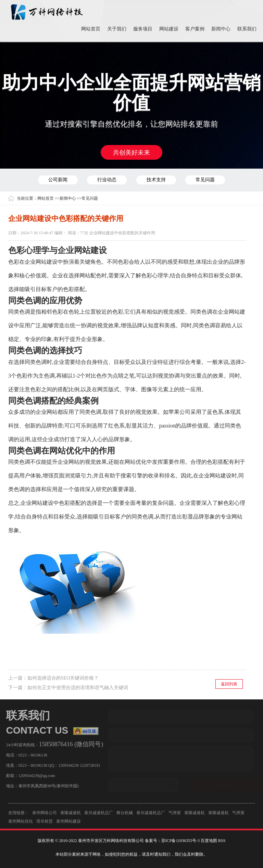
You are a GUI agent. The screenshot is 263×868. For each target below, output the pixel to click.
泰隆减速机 (71, 814)
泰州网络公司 (45, 814)
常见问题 (205, 180)
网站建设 (169, 29)
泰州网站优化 (21, 823)
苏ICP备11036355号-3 (180, 841)
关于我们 (117, 29)
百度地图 (209, 841)
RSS (222, 841)
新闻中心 (221, 29)
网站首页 (91, 29)
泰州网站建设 (68, 823)
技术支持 (156, 180)
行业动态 (107, 180)
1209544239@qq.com (35, 776)
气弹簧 (175, 814)
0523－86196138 (31, 755)
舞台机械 (125, 814)
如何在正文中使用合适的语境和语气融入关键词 (78, 688)
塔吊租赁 (45, 823)
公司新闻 (58, 180)
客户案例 (195, 29)
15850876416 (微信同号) (70, 744)
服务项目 (143, 29)
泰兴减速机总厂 (99, 814)
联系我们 (247, 29)
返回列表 (229, 684)
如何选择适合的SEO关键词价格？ (63, 678)
